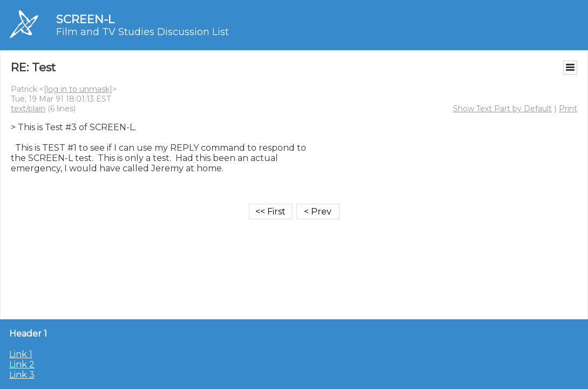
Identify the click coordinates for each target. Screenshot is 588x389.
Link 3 (22, 375)
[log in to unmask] (78, 89)
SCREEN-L (85, 19)
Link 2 (22, 364)
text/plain (28, 109)
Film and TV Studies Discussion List (143, 32)
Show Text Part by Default (502, 109)
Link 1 (21, 354)
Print (568, 109)
